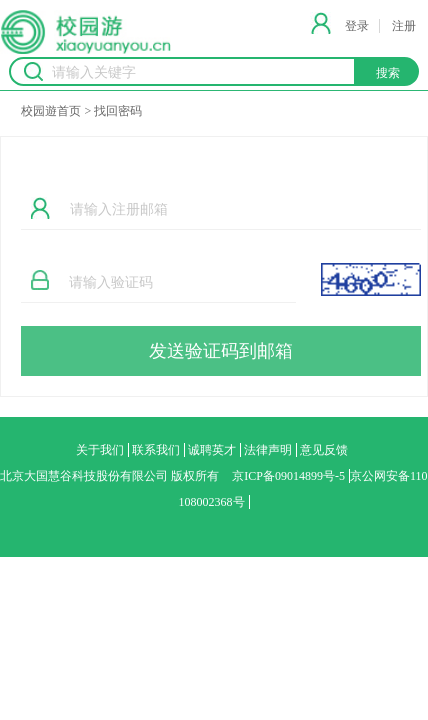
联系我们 (156, 450)
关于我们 (100, 450)
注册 (404, 26)
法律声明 (268, 450)
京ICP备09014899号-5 (288, 476)
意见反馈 (324, 450)
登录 (357, 26)
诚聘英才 (212, 450)
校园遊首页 (51, 111)
